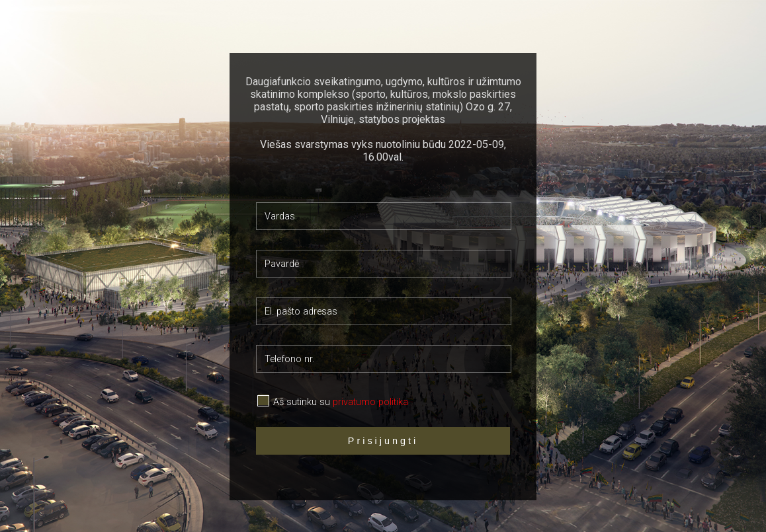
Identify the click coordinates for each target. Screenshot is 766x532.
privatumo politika (370, 402)
